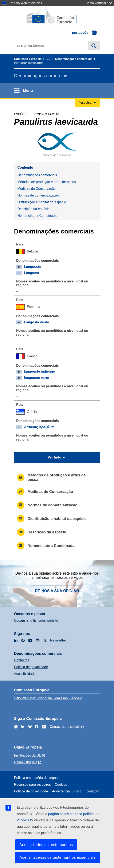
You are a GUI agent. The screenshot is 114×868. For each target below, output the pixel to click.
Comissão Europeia (28, 59)
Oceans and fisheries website (36, 620)
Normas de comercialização (38, 195)
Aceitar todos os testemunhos (46, 845)
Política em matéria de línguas (37, 778)
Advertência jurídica (67, 791)
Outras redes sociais (65, 727)
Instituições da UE (28, 755)
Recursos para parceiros (32, 785)
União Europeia (26, 762)
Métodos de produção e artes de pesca (47, 182)
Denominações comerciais (74, 59)
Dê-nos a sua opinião (57, 591)
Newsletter (58, 640)
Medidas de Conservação (37, 189)
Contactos (22, 660)
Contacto (93, 791)
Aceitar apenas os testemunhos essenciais (58, 857)
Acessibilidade (25, 674)
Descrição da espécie (34, 209)
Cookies (61, 785)
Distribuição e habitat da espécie (42, 202)
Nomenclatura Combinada (37, 216)
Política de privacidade (31, 667)
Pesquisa (94, 45)
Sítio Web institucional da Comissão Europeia (48, 698)
